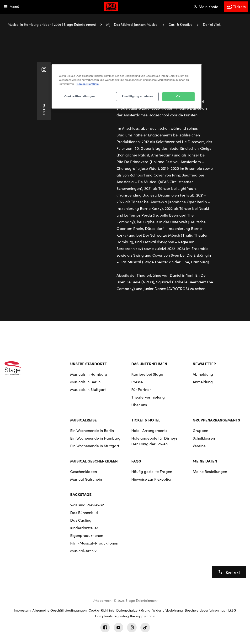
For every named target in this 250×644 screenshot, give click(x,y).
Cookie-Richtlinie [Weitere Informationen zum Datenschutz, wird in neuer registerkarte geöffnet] (88, 84)
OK (178, 96)
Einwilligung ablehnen (137, 96)
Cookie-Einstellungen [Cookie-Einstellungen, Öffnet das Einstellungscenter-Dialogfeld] (80, 96)
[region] (127, 86)
